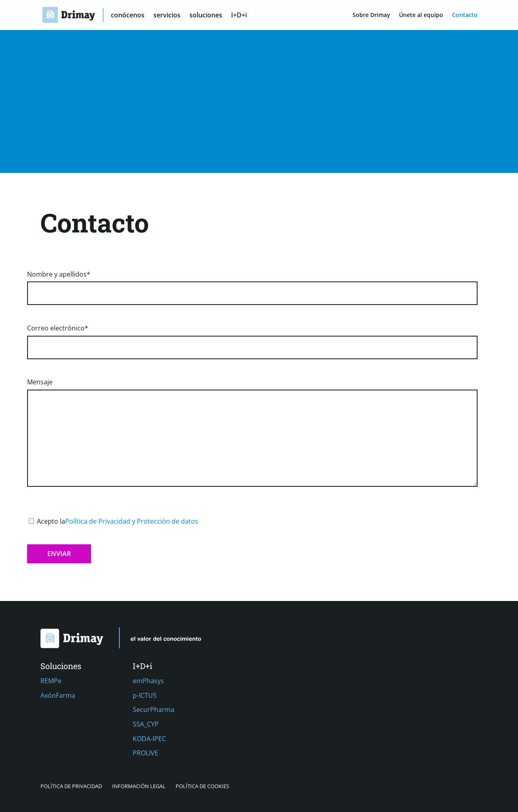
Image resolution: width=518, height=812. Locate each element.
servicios (167, 16)
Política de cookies (202, 786)
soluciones (206, 16)
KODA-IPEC (149, 739)
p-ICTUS (145, 695)
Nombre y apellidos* (252, 284)
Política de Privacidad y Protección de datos (132, 521)
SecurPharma (154, 710)
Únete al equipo (421, 15)
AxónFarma (58, 695)
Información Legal (139, 786)
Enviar (59, 554)
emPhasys (148, 681)
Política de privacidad (71, 786)
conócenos (128, 16)
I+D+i (239, 16)
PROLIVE (145, 753)
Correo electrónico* (252, 338)
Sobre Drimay (371, 15)
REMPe (51, 681)
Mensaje (252, 433)
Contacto (465, 15)
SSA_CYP (146, 724)
